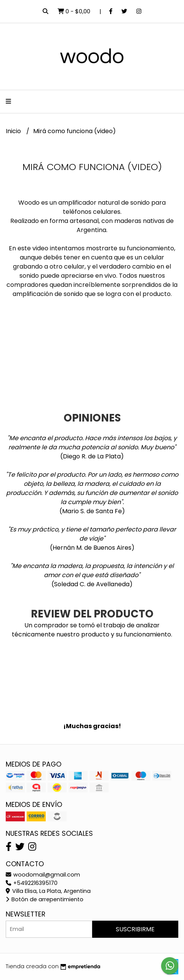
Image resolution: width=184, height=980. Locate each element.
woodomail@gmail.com (43, 875)
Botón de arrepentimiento (45, 899)
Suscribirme (135, 929)
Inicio (14, 131)
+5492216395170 (32, 883)
